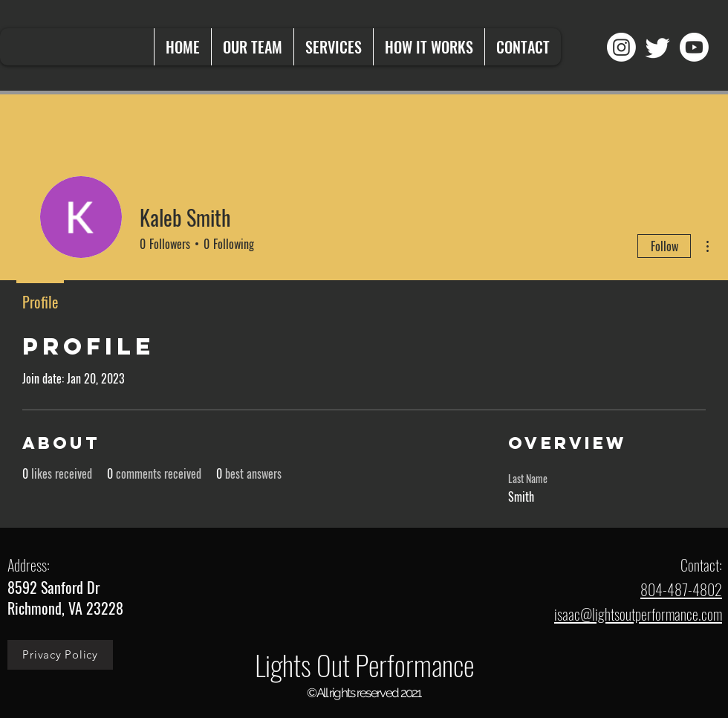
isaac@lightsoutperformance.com (638, 614)
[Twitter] (658, 47)
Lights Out (305, 664)
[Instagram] (621, 47)
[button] (333, 47)
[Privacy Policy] (60, 655)
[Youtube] (694, 47)
